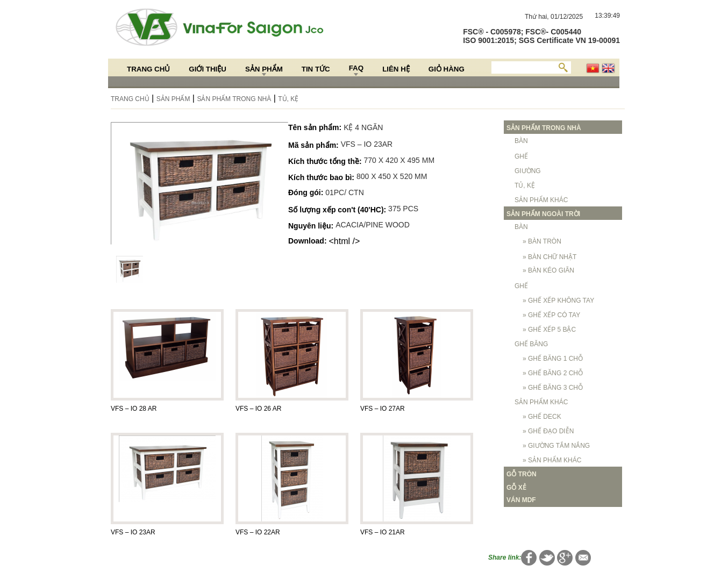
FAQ (356, 68)
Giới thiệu (208, 69)
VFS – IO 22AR (258, 532)
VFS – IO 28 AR (134, 409)
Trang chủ (148, 69)
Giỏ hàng (447, 69)
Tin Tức (316, 69)
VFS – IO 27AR (383, 409)
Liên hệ (396, 69)
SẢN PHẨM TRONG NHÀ (234, 99)
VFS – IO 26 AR (258, 409)
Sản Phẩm (264, 69)
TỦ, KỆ (288, 99)
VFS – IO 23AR (133, 532)
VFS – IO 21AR (383, 532)
